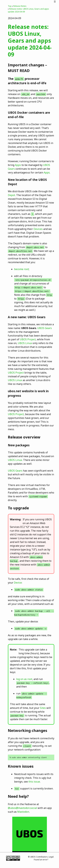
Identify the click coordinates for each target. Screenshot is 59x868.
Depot (11, 195)
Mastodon (23, 812)
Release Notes (20, 6)
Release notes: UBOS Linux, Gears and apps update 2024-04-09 (30, 40)
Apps (18, 165)
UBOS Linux (25, 343)
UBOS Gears (45, 328)
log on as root (24, 679)
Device (18, 583)
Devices (38, 229)
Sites (43, 708)
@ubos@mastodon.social (22, 808)
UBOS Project (28, 339)
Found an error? (41, 860)
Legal (51, 857)
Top (10, 6)
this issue (34, 782)
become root (21, 269)
